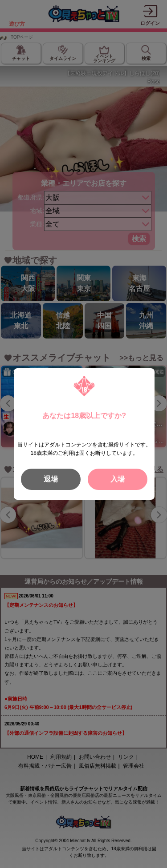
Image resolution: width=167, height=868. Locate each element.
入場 (118, 479)
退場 (51, 479)
